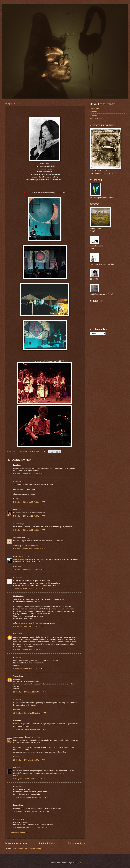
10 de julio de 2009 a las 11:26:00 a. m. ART (30, 692)
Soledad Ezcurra (20, 538)
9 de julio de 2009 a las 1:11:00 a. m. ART (29, 650)
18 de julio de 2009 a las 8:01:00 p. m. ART (29, 760)
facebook (93, 112)
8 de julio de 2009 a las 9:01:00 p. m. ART (29, 626)
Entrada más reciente (16, 843)
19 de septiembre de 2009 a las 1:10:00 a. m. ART (32, 811)
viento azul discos (97, 118)
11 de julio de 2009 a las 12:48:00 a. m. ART (30, 729)
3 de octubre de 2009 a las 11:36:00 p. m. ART (31, 828)
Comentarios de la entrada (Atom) (28, 849)
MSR (15, 510)
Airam (16, 577)
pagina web (94, 108)
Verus (16, 676)
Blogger (78, 863)
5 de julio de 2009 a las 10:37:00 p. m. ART (29, 502)
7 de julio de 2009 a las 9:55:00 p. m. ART (29, 588)
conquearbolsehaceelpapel (24, 737)
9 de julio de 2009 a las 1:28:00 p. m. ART (29, 668)
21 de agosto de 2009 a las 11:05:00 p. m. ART (31, 797)
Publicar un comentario (19, 833)
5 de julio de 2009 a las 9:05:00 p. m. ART (29, 474)
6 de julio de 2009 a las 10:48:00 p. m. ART (29, 549)
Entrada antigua (76, 843)
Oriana (16, 634)
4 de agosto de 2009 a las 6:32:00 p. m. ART (30, 779)
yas (15, 767)
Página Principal (48, 843)
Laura (16, 805)
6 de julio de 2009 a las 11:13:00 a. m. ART (29, 530)
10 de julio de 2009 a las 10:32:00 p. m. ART (30, 713)
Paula (15, 721)
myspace (93, 115)
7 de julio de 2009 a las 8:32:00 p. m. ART (29, 570)
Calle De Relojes (20, 556)
